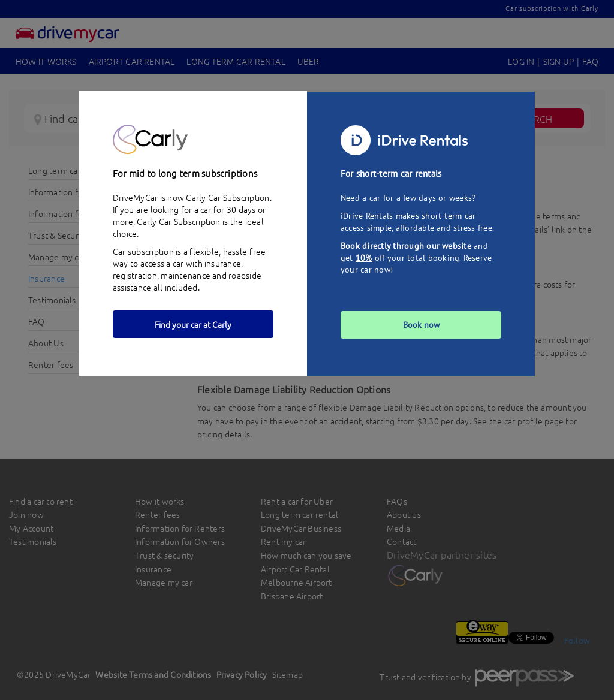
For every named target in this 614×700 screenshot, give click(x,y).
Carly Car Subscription (178, 221)
